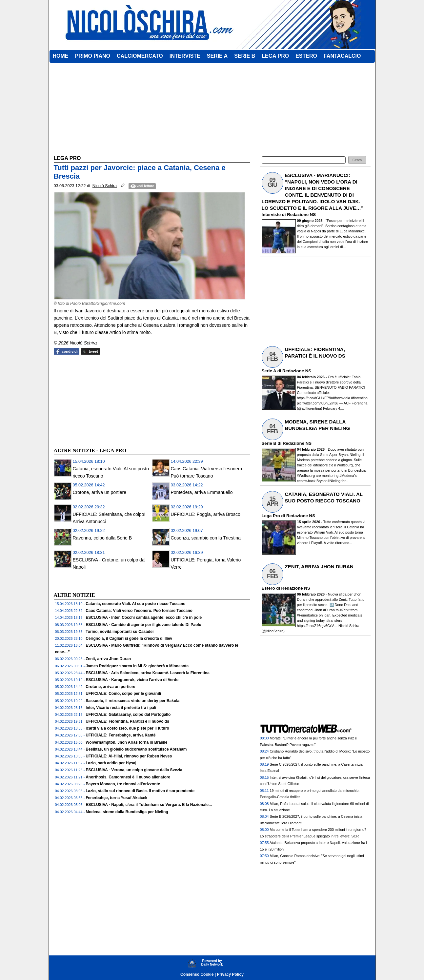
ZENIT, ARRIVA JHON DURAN (319, 567)
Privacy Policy (230, 974)
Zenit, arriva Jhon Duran (108, 659)
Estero (268, 588)
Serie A (269, 371)
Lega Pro (271, 516)
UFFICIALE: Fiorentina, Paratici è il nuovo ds (127, 721)
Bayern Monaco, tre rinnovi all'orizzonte (123, 784)
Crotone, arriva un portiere (100, 492)
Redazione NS (301, 215)
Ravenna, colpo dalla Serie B (102, 538)
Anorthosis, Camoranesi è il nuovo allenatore (128, 777)
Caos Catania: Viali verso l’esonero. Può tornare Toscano (139, 611)
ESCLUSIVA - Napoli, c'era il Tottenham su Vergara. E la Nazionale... (149, 805)
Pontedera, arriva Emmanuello (202, 492)
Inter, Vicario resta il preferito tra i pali (121, 708)
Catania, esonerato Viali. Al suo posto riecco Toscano (136, 604)
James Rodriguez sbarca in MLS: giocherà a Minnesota (137, 666)
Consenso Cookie (197, 974)
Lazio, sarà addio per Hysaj (111, 763)
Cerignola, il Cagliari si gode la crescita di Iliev (129, 638)
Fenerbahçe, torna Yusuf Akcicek (116, 798)
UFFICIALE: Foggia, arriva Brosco (206, 514)
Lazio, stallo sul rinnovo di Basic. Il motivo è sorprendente (140, 791)
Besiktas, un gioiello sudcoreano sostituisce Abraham (136, 749)
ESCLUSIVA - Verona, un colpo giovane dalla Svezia (134, 770)
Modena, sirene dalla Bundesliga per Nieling (127, 812)
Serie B (269, 443)
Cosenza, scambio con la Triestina (206, 538)
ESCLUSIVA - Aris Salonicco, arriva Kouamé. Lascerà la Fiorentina (148, 673)
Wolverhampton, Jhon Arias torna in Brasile (126, 742)
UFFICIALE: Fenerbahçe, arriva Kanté (121, 735)
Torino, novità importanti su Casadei (120, 632)
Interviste (271, 215)
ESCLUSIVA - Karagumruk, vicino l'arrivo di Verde (132, 680)
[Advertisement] (103, 400)
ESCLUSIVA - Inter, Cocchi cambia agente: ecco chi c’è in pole (144, 617)
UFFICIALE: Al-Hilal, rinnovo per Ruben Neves (129, 756)
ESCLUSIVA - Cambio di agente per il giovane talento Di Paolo (143, 625)
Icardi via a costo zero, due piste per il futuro (127, 728)
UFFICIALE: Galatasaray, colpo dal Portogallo (128, 715)
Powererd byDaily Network (212, 963)
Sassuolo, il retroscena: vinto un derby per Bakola (132, 701)
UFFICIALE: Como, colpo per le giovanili (123, 694)
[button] (357, 160)
